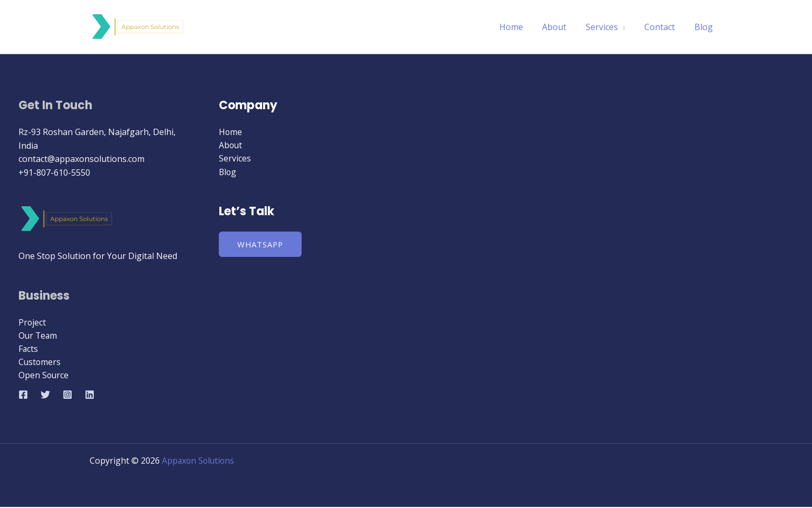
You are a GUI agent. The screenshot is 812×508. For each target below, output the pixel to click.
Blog (705, 27)
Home (522, 27)
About (563, 27)
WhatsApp (261, 245)
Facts (28, 349)
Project (32, 322)
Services (608, 27)
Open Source (44, 376)
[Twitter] (45, 396)
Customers (40, 362)
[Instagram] (67, 396)
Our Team (38, 336)
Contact (663, 27)
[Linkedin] (90, 396)
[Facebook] (23, 396)
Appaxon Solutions (199, 462)
